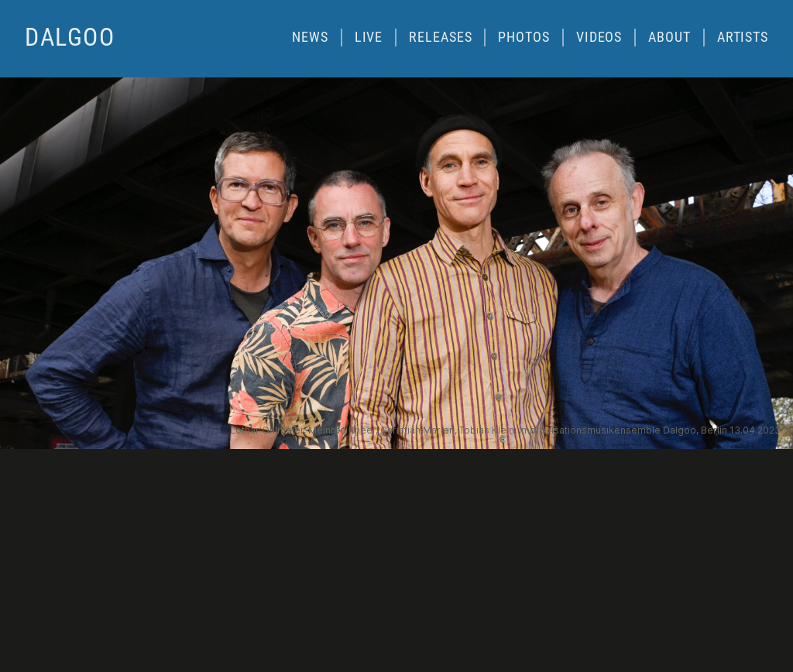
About (669, 37)
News (310, 37)
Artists (743, 37)
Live (369, 37)
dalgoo (70, 37)
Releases (440, 37)
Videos (599, 37)
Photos (524, 37)
